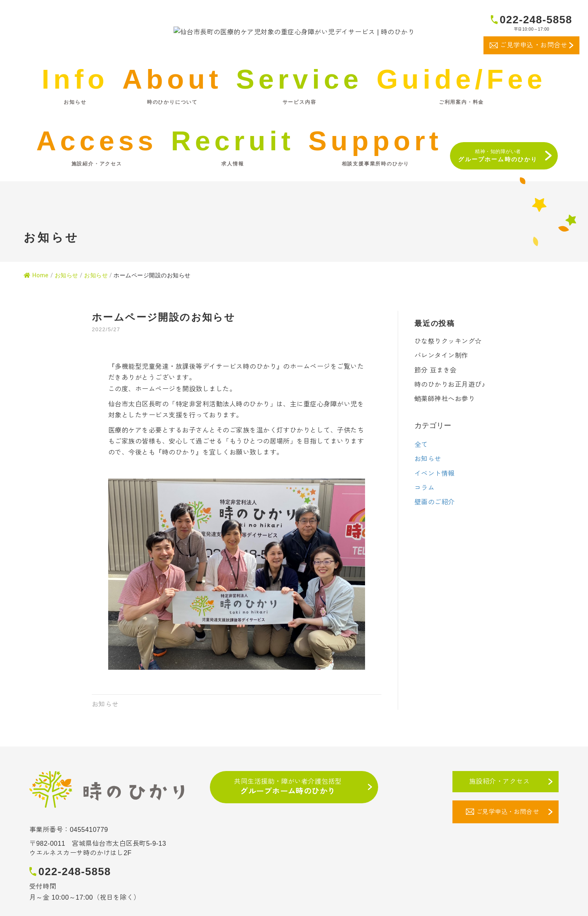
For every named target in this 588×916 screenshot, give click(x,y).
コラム (424, 510)
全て (421, 467)
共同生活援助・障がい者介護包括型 (288, 810)
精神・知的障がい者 (498, 178)
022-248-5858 (536, 20)
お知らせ (96, 297)
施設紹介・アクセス (499, 803)
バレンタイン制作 (441, 378)
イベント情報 (435, 496)
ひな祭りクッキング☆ (448, 364)
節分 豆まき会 (436, 392)
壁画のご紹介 (435, 525)
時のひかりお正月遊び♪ (450, 407)
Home (36, 297)
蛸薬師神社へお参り (445, 421)
